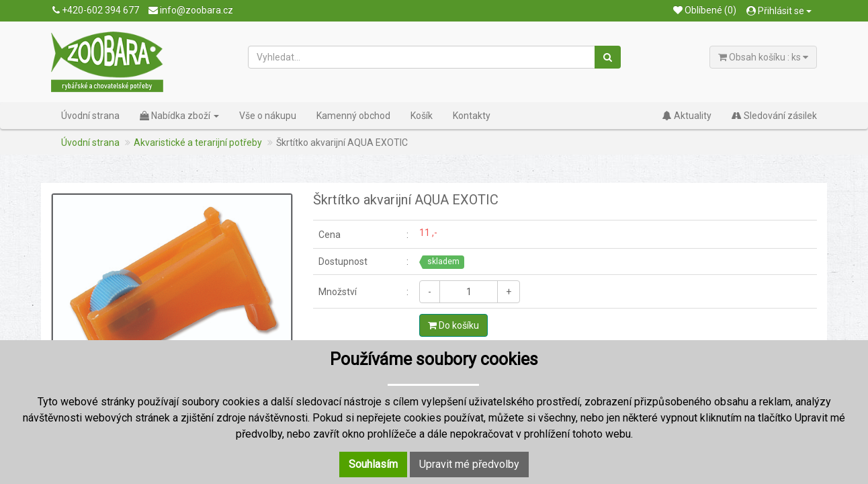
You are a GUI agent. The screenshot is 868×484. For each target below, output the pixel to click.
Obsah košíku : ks (763, 57)
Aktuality (687, 116)
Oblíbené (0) (705, 10)
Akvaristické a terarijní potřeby (198, 143)
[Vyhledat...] (422, 57)
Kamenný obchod (353, 116)
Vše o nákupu (268, 116)
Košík (422, 116)
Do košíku (453, 325)
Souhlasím (373, 464)
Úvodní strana (90, 116)
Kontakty (472, 116)
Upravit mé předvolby (469, 464)
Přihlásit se (779, 11)
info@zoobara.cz (191, 10)
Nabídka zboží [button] (179, 116)
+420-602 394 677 (96, 10)
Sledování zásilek (774, 116)
